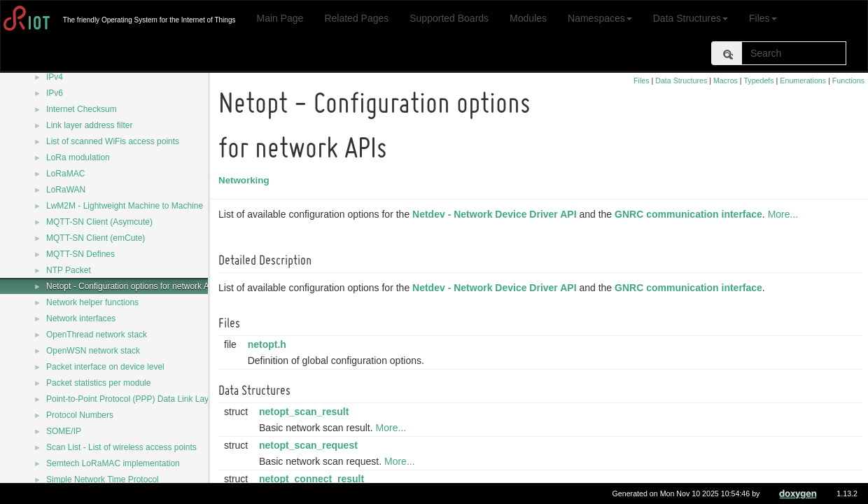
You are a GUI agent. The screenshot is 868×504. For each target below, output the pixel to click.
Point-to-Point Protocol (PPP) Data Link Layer (131, 399)
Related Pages (356, 18)
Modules (528, 18)
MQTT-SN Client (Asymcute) (99, 222)
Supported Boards (449, 18)
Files (763, 18)
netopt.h (269, 344)
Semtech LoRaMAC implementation (113, 463)
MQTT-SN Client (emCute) (96, 238)
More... (785, 214)
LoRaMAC (65, 174)
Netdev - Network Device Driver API (496, 214)
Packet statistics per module (98, 383)
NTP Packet (69, 270)
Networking (246, 180)
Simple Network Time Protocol (103, 479)
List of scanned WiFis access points (113, 141)
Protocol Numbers (80, 415)
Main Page (280, 18)
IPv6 (55, 93)
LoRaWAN (66, 190)
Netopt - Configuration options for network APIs (134, 286)
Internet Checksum (82, 109)
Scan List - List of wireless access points (121, 447)
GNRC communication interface (691, 214)
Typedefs (758, 80)
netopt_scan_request (310, 445)
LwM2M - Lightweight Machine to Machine (125, 206)
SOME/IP (64, 431)
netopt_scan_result (306, 412)
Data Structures (691, 18)
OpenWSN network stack (93, 351)
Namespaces (600, 18)
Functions (848, 80)
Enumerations (803, 80)
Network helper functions (92, 302)
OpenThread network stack (97, 335)
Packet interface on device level (105, 367)
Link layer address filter (89, 125)
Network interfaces (81, 318)
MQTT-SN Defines (80, 254)
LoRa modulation (78, 157)
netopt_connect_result (314, 479)
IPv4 (55, 77)
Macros (726, 80)
